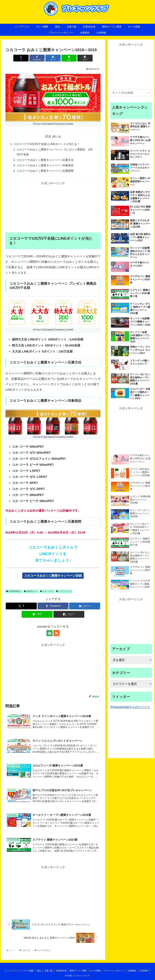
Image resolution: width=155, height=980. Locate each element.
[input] (131, 93)
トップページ (13, 971)
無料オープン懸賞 (78, 971)
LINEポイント (31, 591)
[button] (85, 58)
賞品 (39, 971)
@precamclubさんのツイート (130, 707)
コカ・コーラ (47, 591)
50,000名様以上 (14, 591)
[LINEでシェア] (69, 58)
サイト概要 (28, 971)
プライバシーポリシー (114, 971)
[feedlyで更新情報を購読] (49, 633)
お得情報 (144, 971)
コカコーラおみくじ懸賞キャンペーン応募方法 (45, 160)
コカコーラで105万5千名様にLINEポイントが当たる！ (46, 144)
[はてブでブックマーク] (53, 58)
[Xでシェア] (21, 58)
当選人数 (48, 971)
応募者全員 (61, 971)
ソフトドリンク (64, 591)
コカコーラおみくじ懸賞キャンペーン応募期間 (45, 171)
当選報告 (132, 971)
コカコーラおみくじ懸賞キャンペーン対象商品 (45, 165)
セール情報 (95, 971)
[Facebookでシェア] (37, 58)
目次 (48, 136)
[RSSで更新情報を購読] (56, 633)
